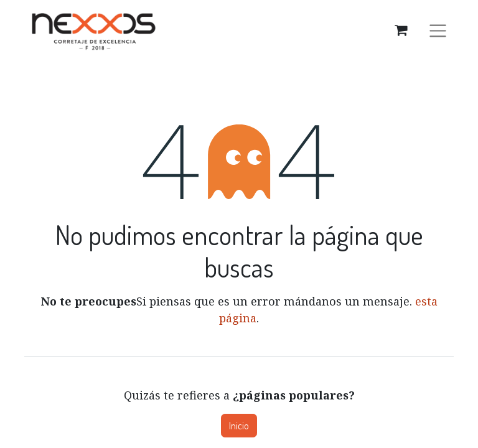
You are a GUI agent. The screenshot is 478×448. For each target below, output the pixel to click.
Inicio (239, 426)
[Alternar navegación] (438, 30)
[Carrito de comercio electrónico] (401, 30)
